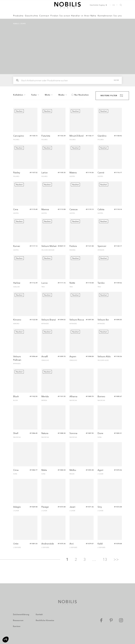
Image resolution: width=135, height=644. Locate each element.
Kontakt (39, 614)
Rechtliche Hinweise (45, 620)
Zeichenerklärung (21, 614)
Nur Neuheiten (82, 95)
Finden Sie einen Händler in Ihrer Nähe (73, 16)
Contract (44, 16)
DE (114, 5)
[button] (6, 640)
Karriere (17, 626)
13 (105, 560)
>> (116, 560)
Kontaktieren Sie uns (110, 16)
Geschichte (32, 16)
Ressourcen (19, 620)
